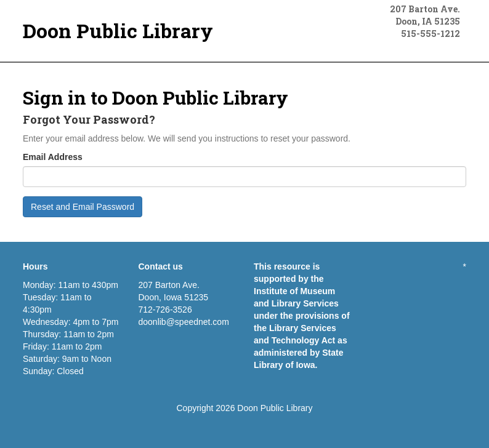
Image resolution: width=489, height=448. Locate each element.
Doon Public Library (118, 30)
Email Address (53, 157)
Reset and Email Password (83, 207)
